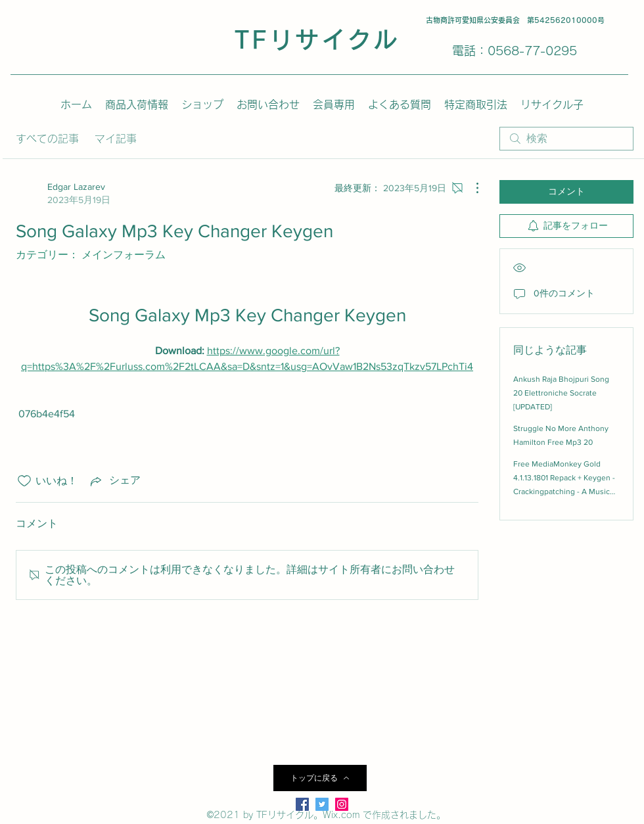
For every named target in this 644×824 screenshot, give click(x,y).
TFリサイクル (317, 39)
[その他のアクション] (471, 188)
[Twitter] (322, 804)
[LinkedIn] (342, 804)
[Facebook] (302, 804)
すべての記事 (47, 139)
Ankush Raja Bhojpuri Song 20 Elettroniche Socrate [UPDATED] (561, 393)
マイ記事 (116, 139)
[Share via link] (114, 481)
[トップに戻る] (320, 778)
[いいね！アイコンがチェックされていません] (24, 481)
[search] (566, 139)
